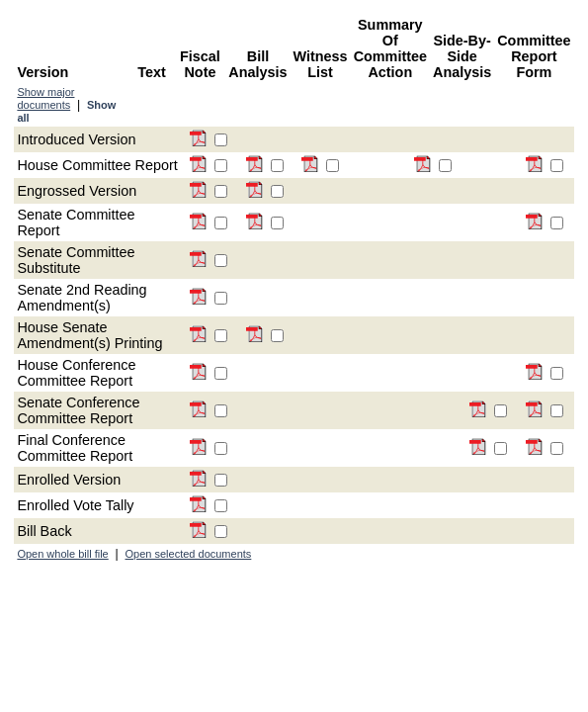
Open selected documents (189, 554)
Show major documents (45, 98)
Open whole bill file (62, 554)
